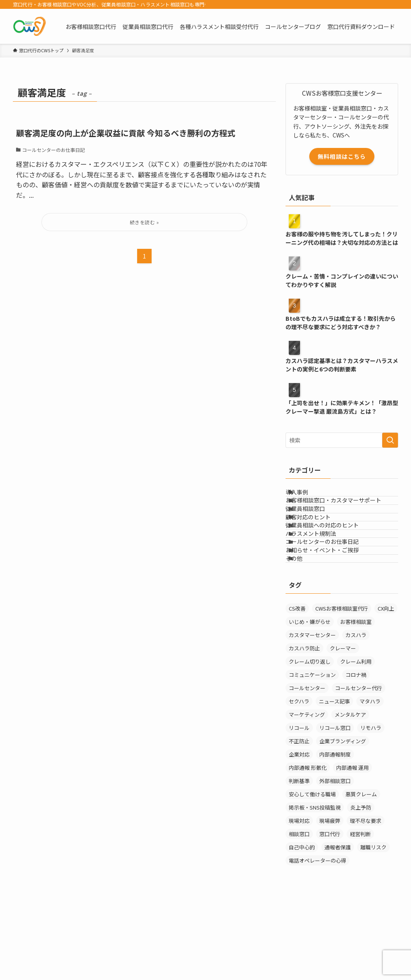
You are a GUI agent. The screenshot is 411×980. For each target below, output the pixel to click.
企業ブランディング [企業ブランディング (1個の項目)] (343, 817)
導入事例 (307, 496)
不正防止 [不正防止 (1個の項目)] (299, 817)
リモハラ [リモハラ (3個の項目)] (371, 804)
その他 (304, 630)
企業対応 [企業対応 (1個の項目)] (299, 830)
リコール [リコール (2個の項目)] (299, 804)
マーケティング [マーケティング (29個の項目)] (307, 790)
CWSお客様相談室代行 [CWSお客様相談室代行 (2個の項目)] (342, 684)
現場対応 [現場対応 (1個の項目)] (299, 897)
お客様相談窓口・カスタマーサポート (343, 513)
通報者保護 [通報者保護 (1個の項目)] (338, 923)
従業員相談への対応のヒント (332, 563)
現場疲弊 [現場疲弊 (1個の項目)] (330, 897)
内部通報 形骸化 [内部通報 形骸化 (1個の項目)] (308, 844)
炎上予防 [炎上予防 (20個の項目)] (361, 883)
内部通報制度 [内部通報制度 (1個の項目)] (335, 830)
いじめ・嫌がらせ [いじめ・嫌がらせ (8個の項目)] (310, 698)
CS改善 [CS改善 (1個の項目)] (297, 684)
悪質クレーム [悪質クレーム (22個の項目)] (361, 870)
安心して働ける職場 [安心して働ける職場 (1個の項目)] (312, 870)
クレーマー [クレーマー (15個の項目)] (343, 724)
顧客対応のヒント (318, 546)
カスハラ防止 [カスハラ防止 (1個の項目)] (304, 724)
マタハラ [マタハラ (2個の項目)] (370, 777)
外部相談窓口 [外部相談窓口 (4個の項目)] (335, 857)
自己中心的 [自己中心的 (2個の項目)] (302, 923)
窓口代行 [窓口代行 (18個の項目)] (330, 910)
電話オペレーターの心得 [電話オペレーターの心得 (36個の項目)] (317, 936)
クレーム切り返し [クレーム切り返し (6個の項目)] (310, 737)
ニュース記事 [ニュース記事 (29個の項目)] (334, 777)
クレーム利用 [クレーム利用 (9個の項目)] (356, 737)
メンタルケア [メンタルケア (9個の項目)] (350, 790)
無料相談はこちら (342, 156)
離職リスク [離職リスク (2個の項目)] (373, 923)
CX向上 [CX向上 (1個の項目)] (386, 684)
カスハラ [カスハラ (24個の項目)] (356, 711)
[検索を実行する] (390, 440)
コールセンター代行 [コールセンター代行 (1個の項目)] (359, 764)
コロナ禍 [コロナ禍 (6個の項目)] (356, 751)
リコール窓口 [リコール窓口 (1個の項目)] (335, 804)
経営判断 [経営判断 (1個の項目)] (360, 910)
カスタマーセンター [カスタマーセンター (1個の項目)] (312, 711)
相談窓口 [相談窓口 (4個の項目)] (299, 910)
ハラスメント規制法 (321, 580)
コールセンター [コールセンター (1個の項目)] (307, 764)
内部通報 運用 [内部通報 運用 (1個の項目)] (352, 844)
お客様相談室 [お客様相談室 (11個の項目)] (356, 698)
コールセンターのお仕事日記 (332, 597)
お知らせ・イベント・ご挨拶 (332, 613)
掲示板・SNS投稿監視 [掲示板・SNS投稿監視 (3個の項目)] (315, 883)
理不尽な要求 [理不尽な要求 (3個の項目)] (366, 897)
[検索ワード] (342, 440)
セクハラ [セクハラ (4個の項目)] (299, 777)
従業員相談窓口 (315, 529)
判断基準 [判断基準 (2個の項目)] (299, 857)
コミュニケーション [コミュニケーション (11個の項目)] (312, 751)
